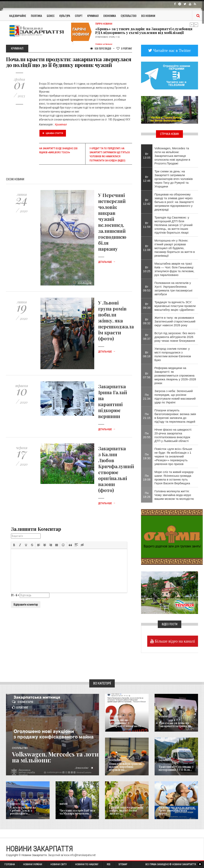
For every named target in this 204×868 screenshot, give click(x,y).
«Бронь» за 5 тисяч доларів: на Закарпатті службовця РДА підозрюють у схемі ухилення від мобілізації (144, 31)
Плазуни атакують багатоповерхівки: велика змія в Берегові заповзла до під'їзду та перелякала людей (175, 416)
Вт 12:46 (147, 179)
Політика (36, 16)
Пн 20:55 (147, 435)
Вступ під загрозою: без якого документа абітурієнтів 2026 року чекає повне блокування (175, 337)
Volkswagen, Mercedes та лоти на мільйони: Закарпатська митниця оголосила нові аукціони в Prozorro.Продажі (172, 156)
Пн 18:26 (147, 495)
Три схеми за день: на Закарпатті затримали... (176, 724)
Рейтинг (124, 48)
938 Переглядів (101, 48)
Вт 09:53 (147, 288)
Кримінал (93, 16)
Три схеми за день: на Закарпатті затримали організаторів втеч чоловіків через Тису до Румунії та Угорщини (174, 179)
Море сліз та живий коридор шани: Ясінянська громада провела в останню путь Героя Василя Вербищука (174, 478)
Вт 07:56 (147, 375)
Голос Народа (115, 717)
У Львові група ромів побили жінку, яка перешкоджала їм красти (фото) (116, 320)
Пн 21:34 (147, 397)
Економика (114, 760)
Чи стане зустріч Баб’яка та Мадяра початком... (77, 812)
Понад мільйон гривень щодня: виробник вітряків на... (126, 767)
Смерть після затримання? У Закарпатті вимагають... (126, 723)
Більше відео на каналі (174, 641)
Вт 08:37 (147, 337)
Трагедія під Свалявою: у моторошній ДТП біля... (176, 768)
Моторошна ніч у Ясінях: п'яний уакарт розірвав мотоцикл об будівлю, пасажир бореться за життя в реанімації (175, 248)
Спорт (79, 16)
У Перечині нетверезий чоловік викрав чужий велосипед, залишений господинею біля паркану (112, 222)
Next (196, 25)
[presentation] (14, 545)
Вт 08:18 (147, 354)
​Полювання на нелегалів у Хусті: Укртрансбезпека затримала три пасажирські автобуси (173, 288)
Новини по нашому (19, 804)
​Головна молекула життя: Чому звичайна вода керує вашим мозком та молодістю (174, 495)
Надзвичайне (18, 16)
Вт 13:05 (147, 156)
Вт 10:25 (147, 269)
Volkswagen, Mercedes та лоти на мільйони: (55, 757)
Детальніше (107, 262)
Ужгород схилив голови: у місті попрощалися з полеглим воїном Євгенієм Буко (173, 354)
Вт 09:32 (147, 321)
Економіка (110, 16)
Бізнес (51, 16)
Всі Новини (148, 16)
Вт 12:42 (147, 202)
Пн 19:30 (147, 456)
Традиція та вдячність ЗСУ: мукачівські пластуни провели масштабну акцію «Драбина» (175, 306)
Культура (65, 16)
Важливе (64, 804)
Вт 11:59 (147, 225)
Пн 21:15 (147, 416)
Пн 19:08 (147, 478)
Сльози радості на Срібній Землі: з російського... (23, 811)
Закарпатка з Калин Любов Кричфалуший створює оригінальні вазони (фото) (116, 469)
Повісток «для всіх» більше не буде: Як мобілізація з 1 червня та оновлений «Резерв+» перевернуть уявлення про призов (173, 456)
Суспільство (129, 16)
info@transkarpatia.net (83, 855)
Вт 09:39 (147, 306)
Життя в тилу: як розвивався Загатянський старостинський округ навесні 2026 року (175, 321)
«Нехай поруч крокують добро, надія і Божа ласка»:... (126, 811)
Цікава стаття (53, 133)
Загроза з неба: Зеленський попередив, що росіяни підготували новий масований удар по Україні (175, 397)
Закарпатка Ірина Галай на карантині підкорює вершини (113, 401)
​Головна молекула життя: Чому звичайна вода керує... (177, 811)
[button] (14, 545)
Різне (161, 804)
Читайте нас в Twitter (172, 50)
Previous (192, 25)
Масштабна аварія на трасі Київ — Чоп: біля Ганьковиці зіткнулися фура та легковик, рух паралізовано (174, 269)
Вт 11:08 (147, 248)
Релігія (112, 804)
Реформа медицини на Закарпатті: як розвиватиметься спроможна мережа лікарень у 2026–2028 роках (175, 375)
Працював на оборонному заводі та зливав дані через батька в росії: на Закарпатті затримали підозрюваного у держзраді (174, 202)
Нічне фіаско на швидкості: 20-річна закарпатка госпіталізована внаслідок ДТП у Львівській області (173, 435)
